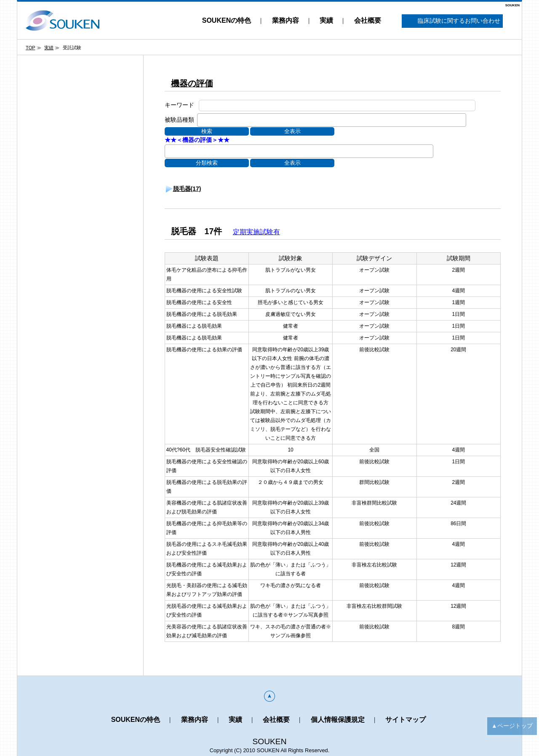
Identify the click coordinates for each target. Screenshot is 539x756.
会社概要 (368, 20)
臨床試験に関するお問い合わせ (452, 21)
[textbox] (202, 120)
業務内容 (286, 20)
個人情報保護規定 (338, 720)
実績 (326, 20)
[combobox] (332, 120)
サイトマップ (406, 720)
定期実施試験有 (256, 232)
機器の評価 (192, 83)
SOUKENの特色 (227, 20)
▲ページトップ (512, 726)
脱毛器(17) (187, 189)
